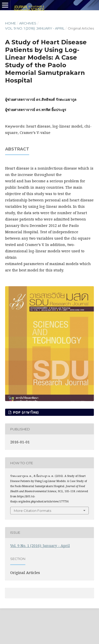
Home (10, 23)
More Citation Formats (32, 511)
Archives (28, 23)
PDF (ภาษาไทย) (25, 412)
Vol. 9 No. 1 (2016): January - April (35, 28)
